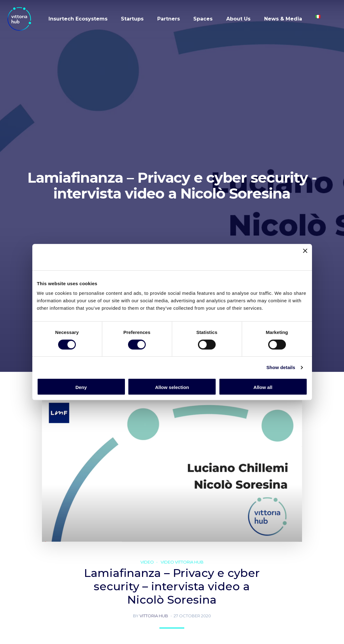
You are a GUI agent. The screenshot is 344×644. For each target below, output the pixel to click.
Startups (132, 19)
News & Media (283, 19)
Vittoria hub (154, 616)
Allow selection (172, 387)
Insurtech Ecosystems (78, 19)
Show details (281, 367)
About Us (238, 19)
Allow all (263, 387)
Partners (169, 19)
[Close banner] (305, 257)
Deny (81, 387)
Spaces (203, 19)
